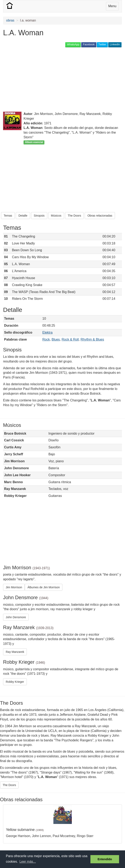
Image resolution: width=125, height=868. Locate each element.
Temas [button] (8, 216)
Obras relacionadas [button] (100, 216)
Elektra (47, 332)
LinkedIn (115, 44)
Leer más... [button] (28, 862)
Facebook (89, 44)
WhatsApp (73, 44)
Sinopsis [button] (39, 216)
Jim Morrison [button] (14, 587)
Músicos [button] (56, 216)
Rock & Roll (70, 339)
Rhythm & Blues (92, 339)
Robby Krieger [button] (15, 682)
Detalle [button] (23, 216)
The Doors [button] (74, 216)
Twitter (102, 44)
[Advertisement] (51, 80)
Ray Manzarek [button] (15, 652)
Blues (56, 339)
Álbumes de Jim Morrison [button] (44, 587)
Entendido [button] (105, 859)
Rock (46, 339)
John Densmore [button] (16, 617)
